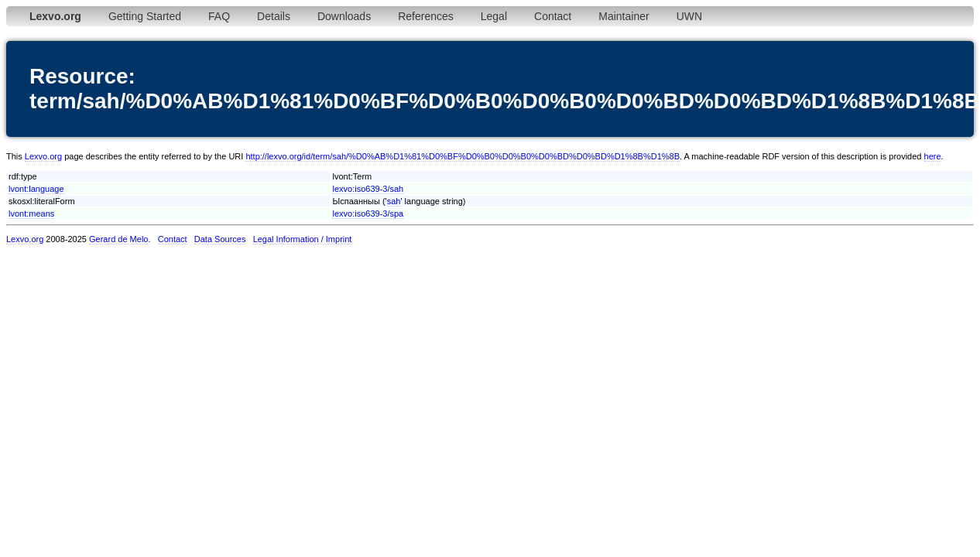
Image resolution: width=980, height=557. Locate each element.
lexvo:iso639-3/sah (368, 189)
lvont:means (31, 214)
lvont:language (36, 189)
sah (394, 201)
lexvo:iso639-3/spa (368, 214)
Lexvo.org (43, 156)
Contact (553, 16)
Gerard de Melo (118, 239)
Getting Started (145, 16)
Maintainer (624, 16)
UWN (689, 16)
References (426, 16)
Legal (494, 16)
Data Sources (220, 239)
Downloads (344, 16)
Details (274, 16)
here (933, 156)
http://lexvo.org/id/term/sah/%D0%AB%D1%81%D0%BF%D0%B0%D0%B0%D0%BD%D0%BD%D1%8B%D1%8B (463, 156)
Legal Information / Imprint (303, 239)
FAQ (219, 16)
